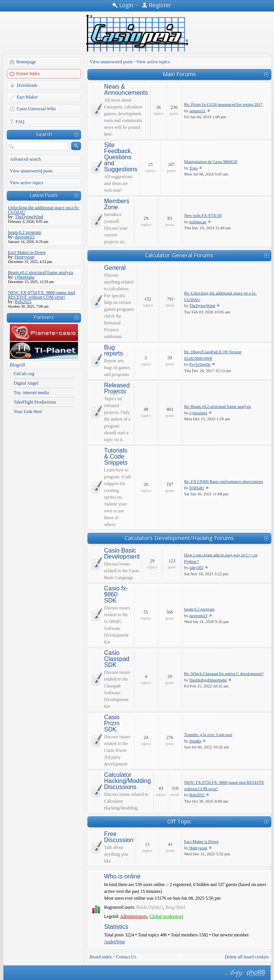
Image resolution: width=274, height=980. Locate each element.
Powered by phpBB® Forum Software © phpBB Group (256, 973)
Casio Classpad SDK (117, 659)
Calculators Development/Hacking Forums (179, 538)
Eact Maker (27, 97)
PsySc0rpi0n (200, 364)
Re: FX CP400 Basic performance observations (224, 481)
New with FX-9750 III (203, 215)
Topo (193, 168)
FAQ (20, 122)
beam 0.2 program (199, 609)
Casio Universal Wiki (36, 109)
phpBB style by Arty (234, 973)
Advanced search (25, 159)
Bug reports (114, 351)
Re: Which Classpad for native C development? (224, 673)
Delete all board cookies (247, 957)
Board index (101, 957)
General (115, 268)
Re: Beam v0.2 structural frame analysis (218, 406)
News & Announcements (126, 90)
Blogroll (17, 365)
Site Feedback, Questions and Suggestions (121, 157)
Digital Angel (26, 383)
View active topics (27, 183)
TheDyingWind (202, 305)
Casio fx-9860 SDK (116, 595)
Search (44, 134)
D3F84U (197, 488)
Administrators (134, 916)
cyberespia (198, 413)
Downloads (27, 85)
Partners (44, 317)
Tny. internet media (31, 393)
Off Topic (179, 821)
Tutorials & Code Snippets (116, 457)
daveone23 (198, 615)
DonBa (195, 741)
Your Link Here (28, 412)
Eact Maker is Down (202, 841)
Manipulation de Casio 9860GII (211, 161)
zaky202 (196, 567)
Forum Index (28, 74)
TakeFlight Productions (35, 402)
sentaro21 (197, 111)
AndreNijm (114, 942)
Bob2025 (197, 795)
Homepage (26, 62)
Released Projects (117, 388)
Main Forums (179, 74)
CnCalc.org (24, 374)
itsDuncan (198, 222)
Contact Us (126, 957)
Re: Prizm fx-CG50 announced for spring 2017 (223, 104)
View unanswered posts (31, 171)
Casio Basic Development (122, 554)
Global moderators (167, 916)
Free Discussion (119, 837)
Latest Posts (44, 195)
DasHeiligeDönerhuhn (208, 680)
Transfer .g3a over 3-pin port (208, 734)
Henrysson (198, 848)
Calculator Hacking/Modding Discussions (128, 781)
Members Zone (117, 204)
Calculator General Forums (179, 255)
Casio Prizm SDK (112, 723)
